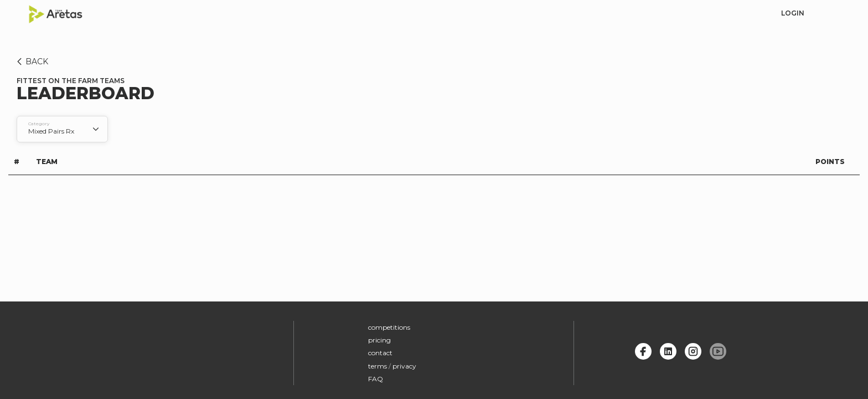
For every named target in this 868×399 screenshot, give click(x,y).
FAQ (376, 379)
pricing (379, 340)
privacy (404, 366)
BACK (31, 62)
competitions (389, 327)
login (793, 13)
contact (380, 353)
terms (378, 366)
